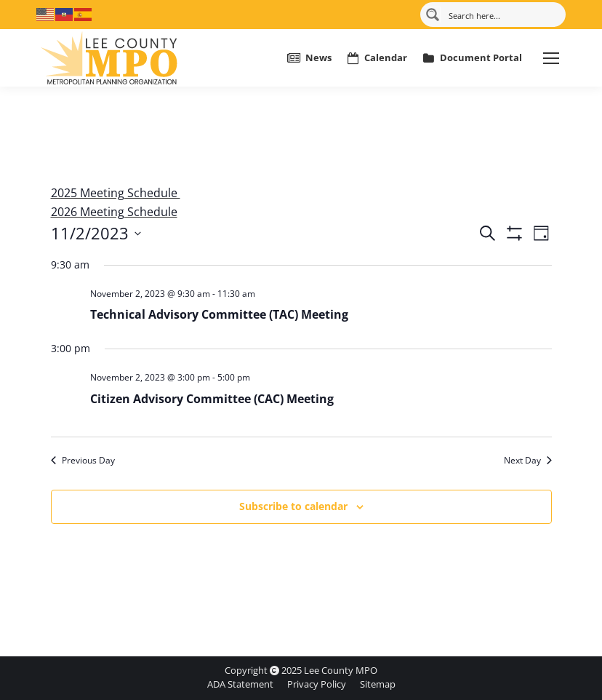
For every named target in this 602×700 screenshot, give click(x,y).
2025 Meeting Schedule (116, 193)
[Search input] (502, 15)
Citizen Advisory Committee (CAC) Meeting (212, 399)
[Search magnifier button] (433, 15)
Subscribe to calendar (293, 506)
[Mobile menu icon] (551, 58)
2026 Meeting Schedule (114, 212)
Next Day (528, 461)
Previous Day (83, 461)
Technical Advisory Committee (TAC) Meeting (219, 314)
